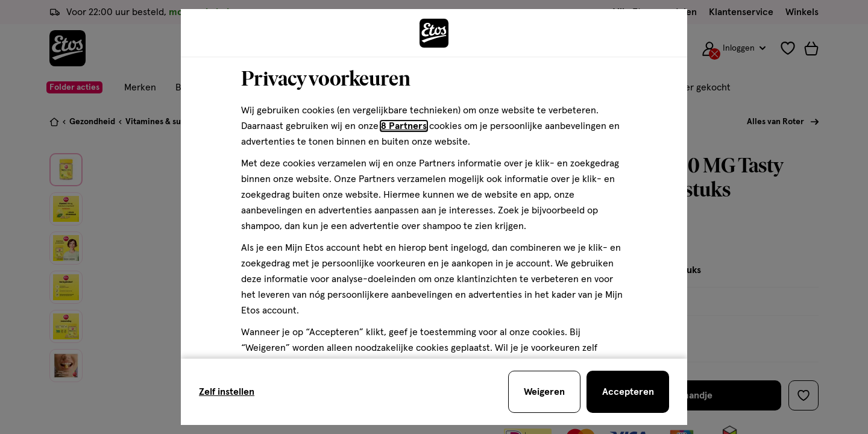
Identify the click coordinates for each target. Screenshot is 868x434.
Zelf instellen (227, 392)
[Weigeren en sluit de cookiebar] (544, 392)
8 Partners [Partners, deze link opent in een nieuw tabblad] (404, 126)
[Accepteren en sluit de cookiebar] (628, 392)
